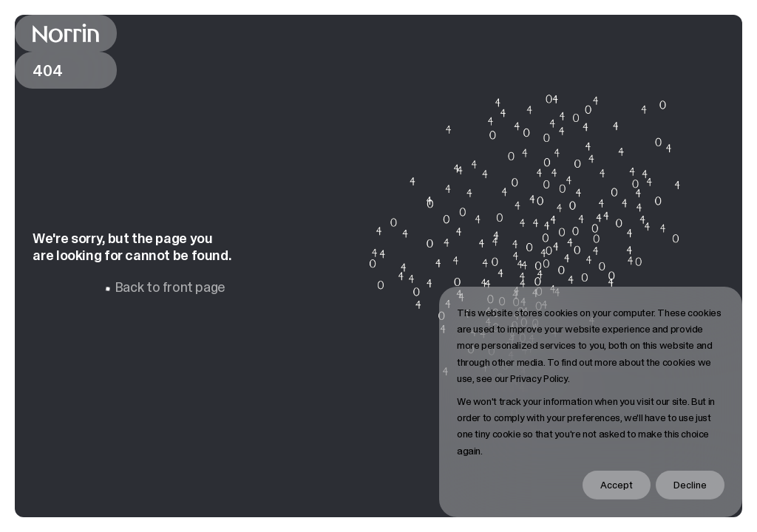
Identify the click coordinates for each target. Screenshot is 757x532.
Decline (690, 485)
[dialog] (591, 402)
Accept (617, 485)
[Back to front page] (66, 33)
